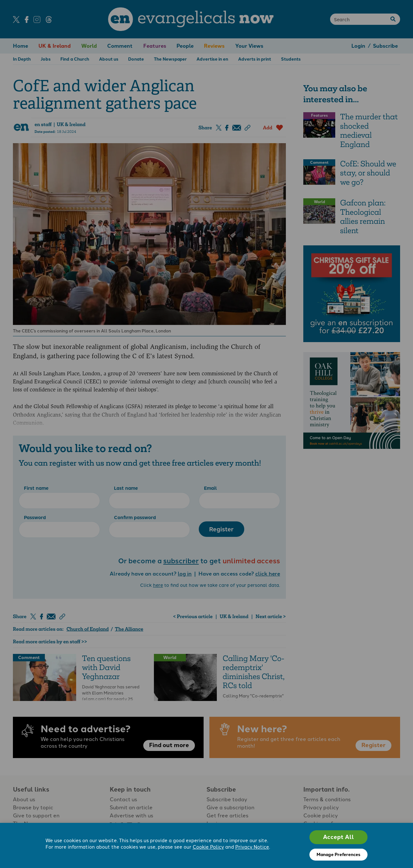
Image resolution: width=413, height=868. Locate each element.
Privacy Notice (252, 847)
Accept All (338, 837)
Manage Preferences (338, 854)
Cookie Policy (208, 847)
